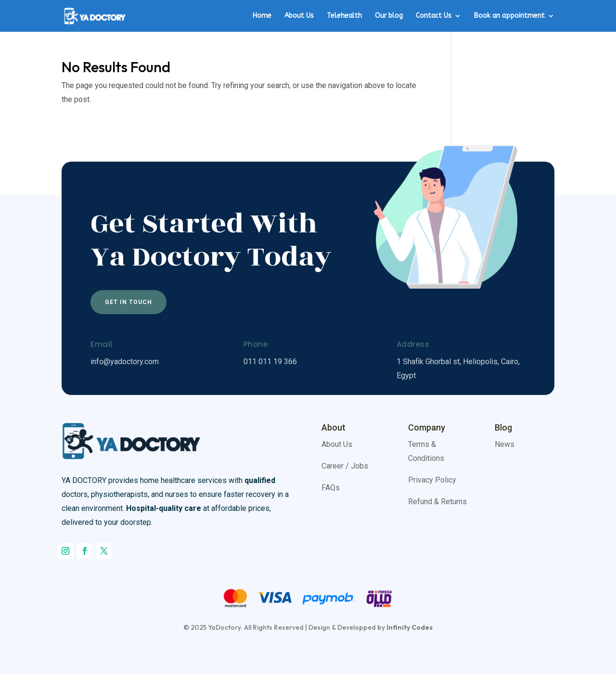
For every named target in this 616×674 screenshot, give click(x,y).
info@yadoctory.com (125, 362)
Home (262, 16)
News (505, 444)
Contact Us (434, 16)
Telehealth (344, 16)
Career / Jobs (345, 466)
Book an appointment (509, 16)
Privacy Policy (432, 480)
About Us (299, 16)
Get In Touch (128, 302)
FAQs (331, 488)
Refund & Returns (437, 502)
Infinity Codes (410, 627)
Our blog (389, 16)
